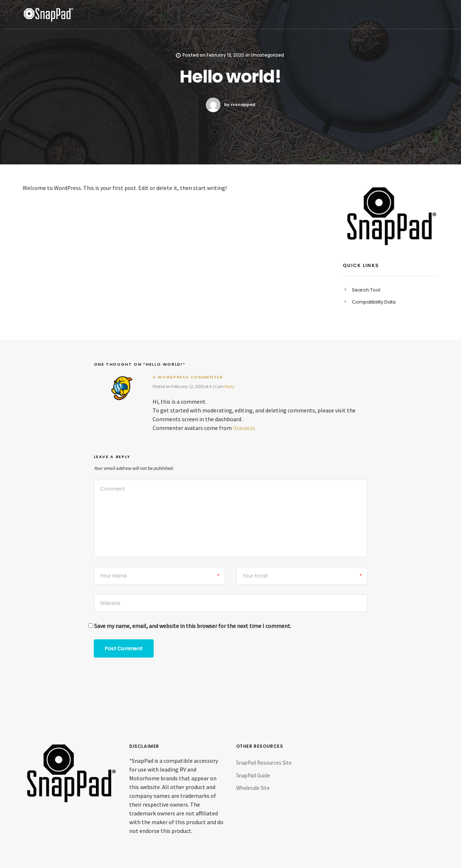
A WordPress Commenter (188, 377)
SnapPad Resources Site (264, 763)
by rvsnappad (230, 105)
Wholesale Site (253, 788)
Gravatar (244, 428)
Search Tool (366, 290)
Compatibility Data (374, 302)
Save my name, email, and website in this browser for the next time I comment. (193, 626)
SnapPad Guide (253, 775)
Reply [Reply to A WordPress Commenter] (229, 386)
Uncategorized (267, 55)
